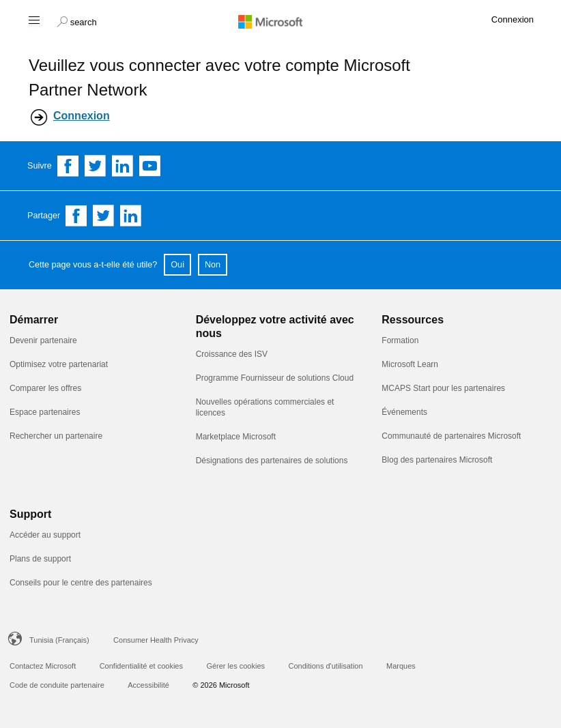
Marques (401, 666)
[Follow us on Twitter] (96, 166)
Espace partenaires (45, 412)
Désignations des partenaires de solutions (272, 461)
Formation (400, 340)
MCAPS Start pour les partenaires (443, 388)
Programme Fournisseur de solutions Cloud (275, 378)
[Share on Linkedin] (131, 216)
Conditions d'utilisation (325, 666)
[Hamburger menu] (33, 19)
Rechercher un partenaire (56, 436)
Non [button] (213, 265)
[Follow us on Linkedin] (123, 166)
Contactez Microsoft (43, 666)
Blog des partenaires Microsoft (437, 460)
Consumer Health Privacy (156, 640)
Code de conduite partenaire (57, 685)
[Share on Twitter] (104, 216)
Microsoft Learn (410, 364)
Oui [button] (177, 265)
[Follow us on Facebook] (68, 166)
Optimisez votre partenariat (59, 364)
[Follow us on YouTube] (150, 166)
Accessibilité (148, 685)
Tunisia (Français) (59, 640)
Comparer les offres (45, 388)
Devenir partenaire (43, 340)
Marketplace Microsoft (236, 437)
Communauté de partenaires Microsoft (451, 436)
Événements (404, 412)
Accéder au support (45, 535)
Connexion (82, 116)
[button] (77, 20)
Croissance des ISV (232, 354)
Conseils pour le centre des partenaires (81, 583)
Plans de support (40, 559)
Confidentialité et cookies (141, 666)
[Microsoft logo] (280, 21)
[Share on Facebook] (76, 216)
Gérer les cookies (235, 666)
